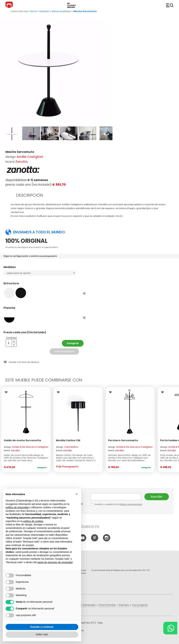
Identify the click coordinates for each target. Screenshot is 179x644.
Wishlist (7, 392)
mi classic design (71, 5)
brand (12, 450)
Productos (170, 5)
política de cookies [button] (33, 521)
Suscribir (157, 497)
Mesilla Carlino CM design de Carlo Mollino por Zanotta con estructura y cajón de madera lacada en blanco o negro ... (76, 458)
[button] (77, 494)
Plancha (45, 309)
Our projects (140, 605)
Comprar (73, 343)
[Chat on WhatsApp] (170, 628)
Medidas (45, 269)
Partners (124, 605)
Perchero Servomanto (123, 440)
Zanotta (22, 162)
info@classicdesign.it (63, 639)
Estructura (45, 285)
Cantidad (11, 338)
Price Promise (107, 605)
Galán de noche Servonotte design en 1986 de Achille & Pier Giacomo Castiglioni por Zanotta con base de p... (26, 458)
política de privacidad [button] (17, 507)
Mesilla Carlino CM (68, 440)
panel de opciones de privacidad (55, 562)
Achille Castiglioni (30, 157)
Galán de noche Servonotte (22, 440)
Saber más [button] (42, 634)
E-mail (116, 497)
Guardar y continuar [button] (42, 627)
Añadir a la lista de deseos (24, 362)
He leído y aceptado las (117, 504)
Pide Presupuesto (64, 351)
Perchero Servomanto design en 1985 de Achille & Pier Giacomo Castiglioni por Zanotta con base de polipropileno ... (129, 458)
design (26, 447)
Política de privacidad (131, 504)
